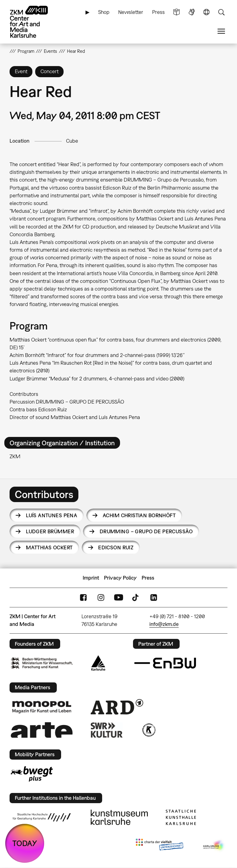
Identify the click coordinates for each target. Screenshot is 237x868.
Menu (221, 31)
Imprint (91, 578)
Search (221, 12)
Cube (72, 141)
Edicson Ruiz (116, 547)
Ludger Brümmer (50, 531)
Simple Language (177, 12)
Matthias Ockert (49, 547)
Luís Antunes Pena (52, 515)
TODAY (25, 843)
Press (158, 12)
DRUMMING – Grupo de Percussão (146, 531)
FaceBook (83, 597)
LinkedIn (154, 597)
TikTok (136, 597)
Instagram (101, 597)
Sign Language (192, 12)
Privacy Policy (120, 578)
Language (206, 12)
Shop (104, 12)
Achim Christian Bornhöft (139, 515)
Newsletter (131, 12)
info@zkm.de (164, 624)
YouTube (118, 597)
